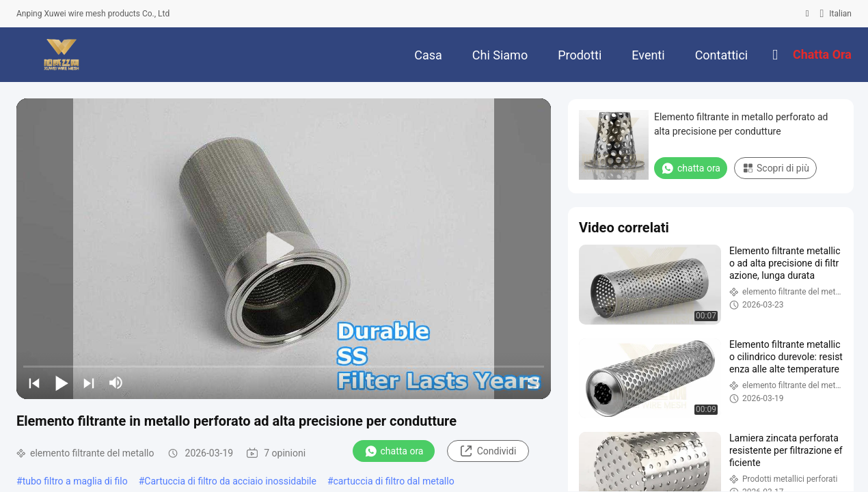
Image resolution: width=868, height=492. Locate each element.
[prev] (34, 383)
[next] (89, 383)
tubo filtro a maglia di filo (75, 481)
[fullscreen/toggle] (533, 383)
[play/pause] (62, 383)
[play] (284, 249)
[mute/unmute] (116, 383)
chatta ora (394, 451)
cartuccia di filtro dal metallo (394, 481)
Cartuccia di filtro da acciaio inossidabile (230, 481)
